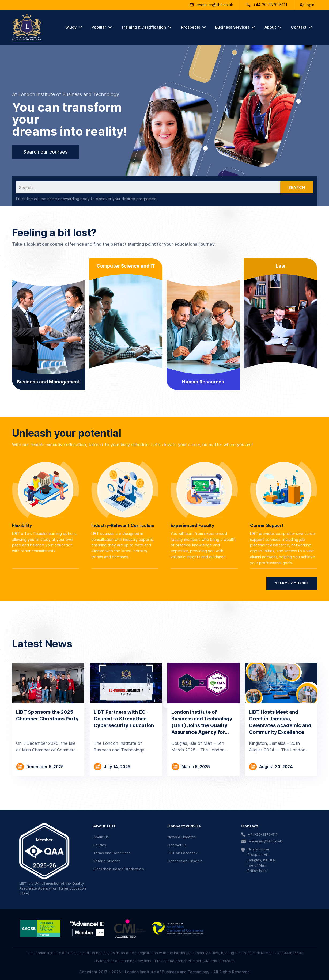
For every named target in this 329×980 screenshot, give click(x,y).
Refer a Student (107, 861)
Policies (100, 845)
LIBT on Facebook (183, 853)
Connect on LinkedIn (185, 861)
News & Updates (182, 837)
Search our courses (46, 152)
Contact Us (177, 845)
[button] (74, 27)
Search (297, 187)
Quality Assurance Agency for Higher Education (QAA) (53, 888)
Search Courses (292, 583)
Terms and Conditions (112, 853)
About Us (101, 837)
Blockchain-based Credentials (119, 869)
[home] (27, 27)
